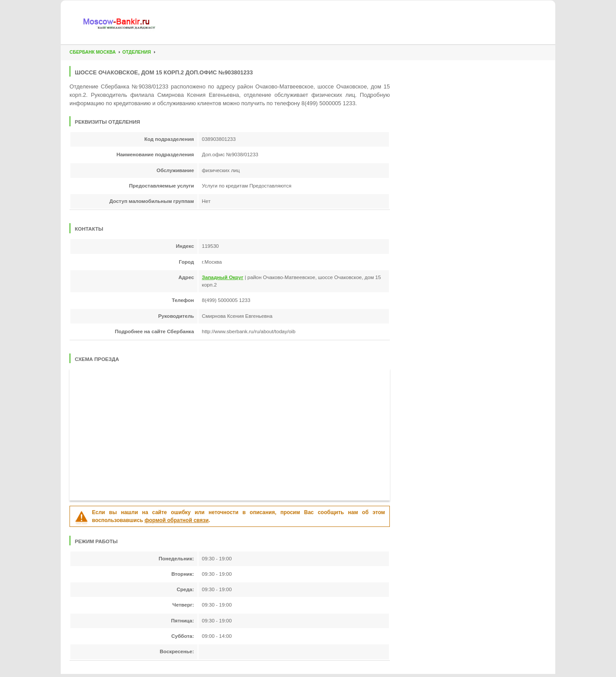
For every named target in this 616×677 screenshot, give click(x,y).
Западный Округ (223, 277)
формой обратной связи (176, 520)
